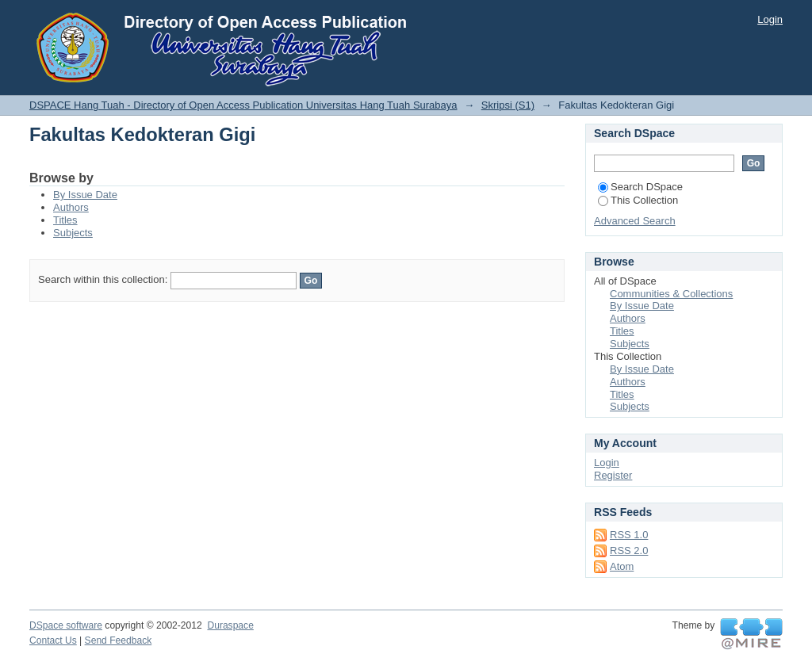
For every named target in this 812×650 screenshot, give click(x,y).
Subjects (73, 233)
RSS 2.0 (629, 551)
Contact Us (53, 640)
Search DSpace (640, 187)
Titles (65, 220)
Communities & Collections (671, 294)
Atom (622, 566)
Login (770, 19)
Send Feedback (119, 640)
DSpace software (66, 625)
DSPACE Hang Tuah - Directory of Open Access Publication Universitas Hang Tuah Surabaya (243, 105)
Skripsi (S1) (508, 105)
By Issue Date (85, 195)
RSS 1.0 (629, 535)
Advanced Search (635, 221)
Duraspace (230, 625)
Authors (71, 207)
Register (613, 475)
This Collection (638, 200)
